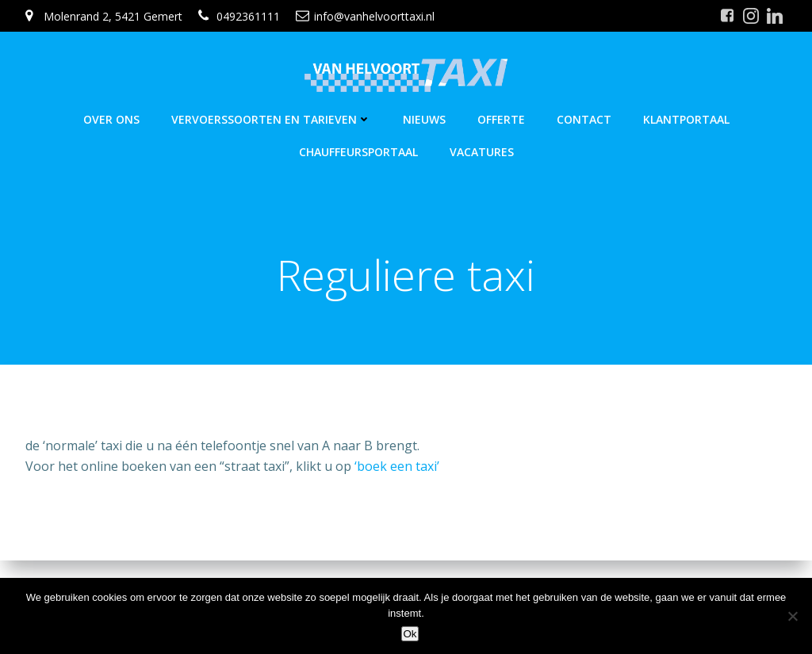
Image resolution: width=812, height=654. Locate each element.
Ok (410, 634)
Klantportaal (686, 119)
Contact (584, 119)
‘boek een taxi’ (397, 466)
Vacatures (482, 152)
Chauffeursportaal (358, 152)
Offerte (501, 119)
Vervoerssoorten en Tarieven (271, 119)
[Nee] (792, 616)
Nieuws (424, 119)
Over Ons (111, 119)
